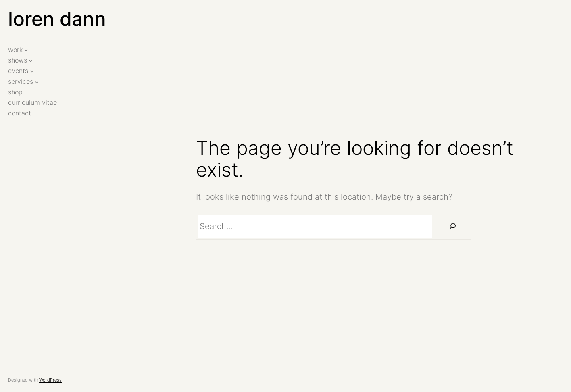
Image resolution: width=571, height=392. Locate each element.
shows (18, 60)
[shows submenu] (31, 60)
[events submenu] (32, 71)
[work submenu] (26, 50)
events (18, 71)
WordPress (50, 380)
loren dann (57, 19)
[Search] (452, 226)
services (21, 82)
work (15, 50)
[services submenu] (37, 81)
